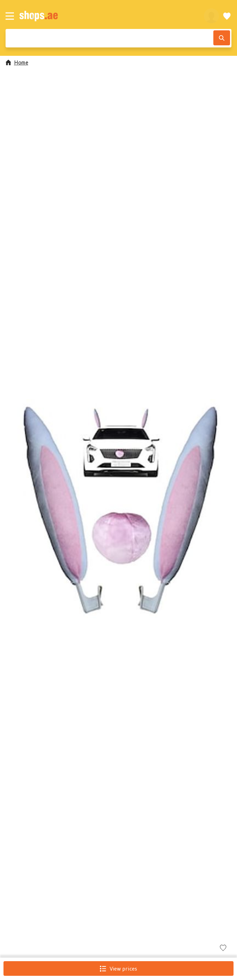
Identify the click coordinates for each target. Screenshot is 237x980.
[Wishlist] (227, 16)
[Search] (222, 38)
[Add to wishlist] (223, 948)
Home (17, 62)
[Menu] (10, 16)
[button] (118, 509)
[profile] (211, 16)
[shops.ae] (108, 16)
